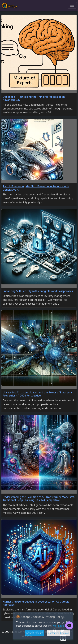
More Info (58, 626)
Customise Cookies (58, 633)
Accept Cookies (35, 633)
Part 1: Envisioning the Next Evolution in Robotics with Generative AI (36, 188)
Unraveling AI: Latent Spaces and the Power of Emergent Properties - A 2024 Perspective (37, 394)
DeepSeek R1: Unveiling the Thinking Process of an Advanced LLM (34, 98)
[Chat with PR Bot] (69, 625)
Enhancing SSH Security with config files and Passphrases (38, 291)
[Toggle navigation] (72, 5)
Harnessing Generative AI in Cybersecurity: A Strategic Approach (36, 603)
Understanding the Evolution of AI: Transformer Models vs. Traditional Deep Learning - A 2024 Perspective (39, 498)
